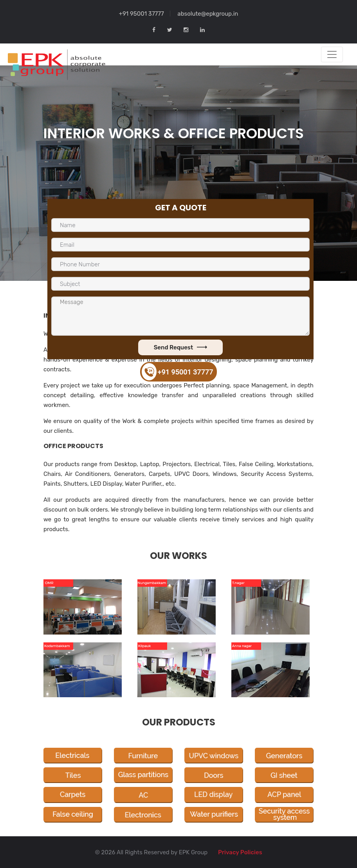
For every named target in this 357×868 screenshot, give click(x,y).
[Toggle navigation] (332, 54)
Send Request (181, 347)
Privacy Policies (240, 852)
